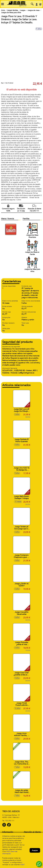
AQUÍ (22, 865)
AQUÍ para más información (10, 853)
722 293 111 (10, 821)
